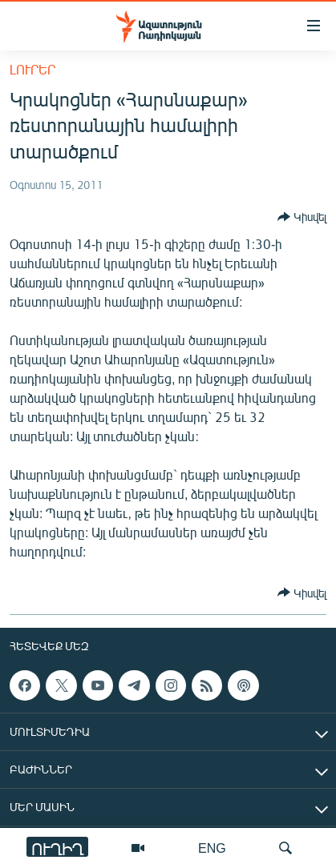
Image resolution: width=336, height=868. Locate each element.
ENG (212, 848)
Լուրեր (32, 69)
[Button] (302, 217)
